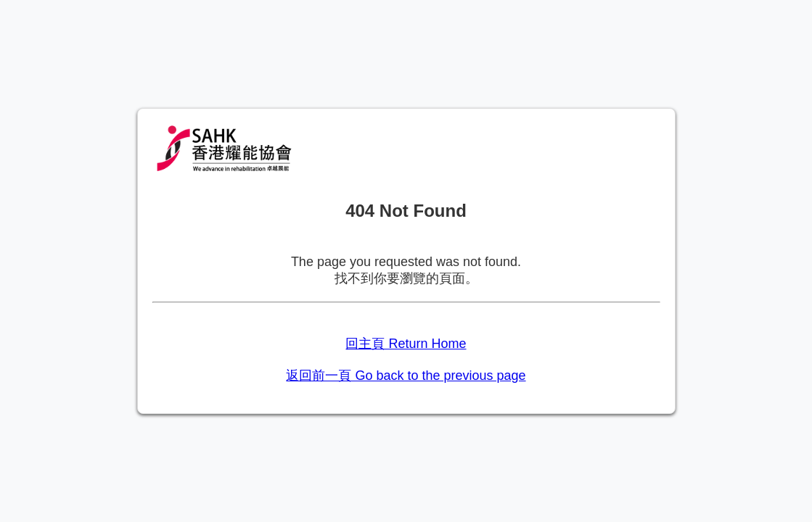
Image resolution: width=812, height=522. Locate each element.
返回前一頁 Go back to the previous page (406, 376)
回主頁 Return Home (406, 344)
